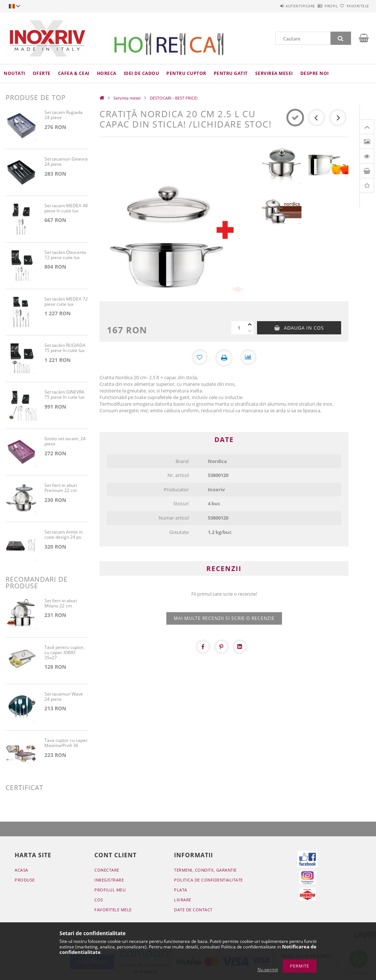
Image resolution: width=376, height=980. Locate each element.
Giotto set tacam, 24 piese (65, 441)
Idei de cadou (142, 73)
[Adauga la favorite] (199, 358)
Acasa (21, 870)
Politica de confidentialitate (209, 880)
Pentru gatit (231, 73)
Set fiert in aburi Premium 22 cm (61, 488)
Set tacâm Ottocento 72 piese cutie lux (65, 255)
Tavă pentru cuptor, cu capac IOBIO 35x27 (64, 653)
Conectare (107, 870)
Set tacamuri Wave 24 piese (64, 697)
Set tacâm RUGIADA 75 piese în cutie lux (65, 348)
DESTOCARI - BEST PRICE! (174, 98)
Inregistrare (109, 880)
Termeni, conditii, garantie (205, 870)
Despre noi (315, 73)
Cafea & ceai (74, 73)
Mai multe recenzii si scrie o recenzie (224, 618)
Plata (181, 890)
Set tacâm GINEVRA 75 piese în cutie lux (64, 395)
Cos (99, 900)
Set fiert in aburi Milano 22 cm (61, 604)
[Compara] (249, 358)
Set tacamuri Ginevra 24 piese (66, 162)
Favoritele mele (113, 910)
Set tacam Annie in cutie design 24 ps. (64, 535)
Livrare (183, 900)
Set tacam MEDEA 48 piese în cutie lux (66, 209)
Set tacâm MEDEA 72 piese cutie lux (66, 302)
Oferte (42, 73)
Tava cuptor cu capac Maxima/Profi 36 (66, 743)
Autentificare (279, 6)
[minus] (250, 331)
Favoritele (354, 6)
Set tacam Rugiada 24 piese (64, 115)
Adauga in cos (304, 328)
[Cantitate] (239, 328)
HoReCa (107, 73)
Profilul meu (110, 890)
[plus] (250, 324)
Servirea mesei (274, 73)
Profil (318, 6)
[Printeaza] (224, 358)
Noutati (15, 73)
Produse (25, 880)
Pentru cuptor (186, 73)
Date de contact (193, 910)
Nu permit (268, 970)
